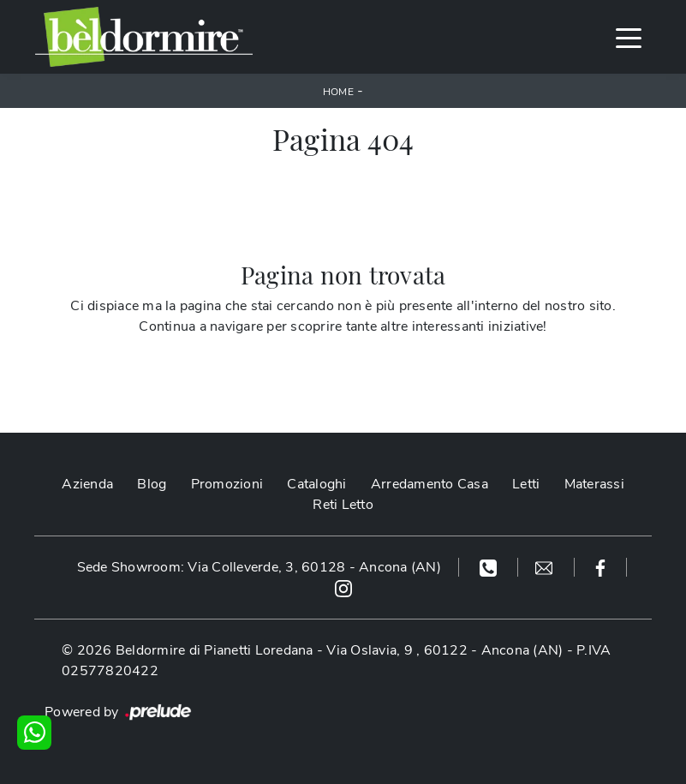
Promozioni (227, 484)
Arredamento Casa (429, 484)
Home (338, 92)
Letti (526, 484)
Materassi (594, 484)
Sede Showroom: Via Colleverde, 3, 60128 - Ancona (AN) (259, 567)
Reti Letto (343, 505)
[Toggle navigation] (629, 37)
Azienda (87, 484)
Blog (152, 484)
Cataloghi (316, 484)
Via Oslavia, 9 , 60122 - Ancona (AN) (444, 650)
